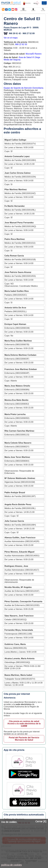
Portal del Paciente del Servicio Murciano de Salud (24, 739)
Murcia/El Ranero (34, 54)
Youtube (13, 9)
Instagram (16, 9)
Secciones (23, 11)
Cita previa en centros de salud (24, 724)
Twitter (10, 9)
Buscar (43, 11)
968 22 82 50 (21, 44)
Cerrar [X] (41, 821)
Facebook (6, 9)
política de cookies (11, 865)
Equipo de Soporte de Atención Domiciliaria (23, 88)
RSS (3, 9)
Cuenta (33, 11)
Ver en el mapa (11, 38)
